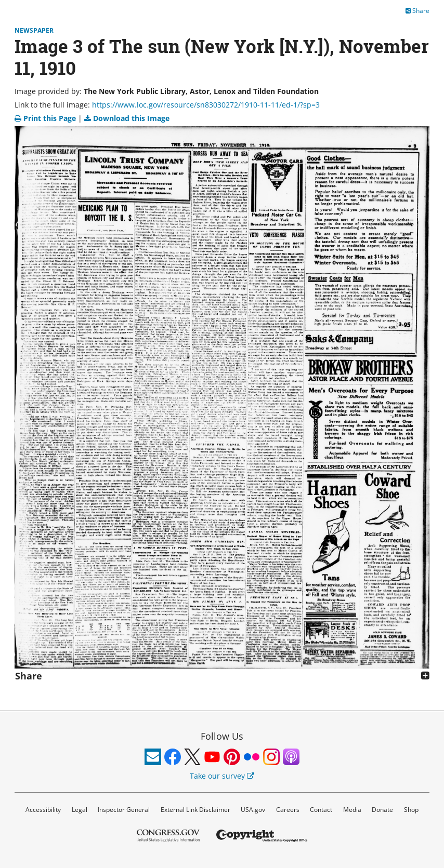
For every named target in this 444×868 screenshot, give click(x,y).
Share (417, 11)
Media (352, 810)
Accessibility (43, 810)
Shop (411, 810)
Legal (80, 810)
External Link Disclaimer (195, 810)
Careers (288, 810)
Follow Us (222, 736)
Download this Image (127, 118)
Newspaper (34, 30)
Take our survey (222, 776)
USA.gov (253, 810)
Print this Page (46, 118)
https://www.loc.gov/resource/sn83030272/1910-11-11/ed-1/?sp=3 (206, 105)
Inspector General (124, 810)
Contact (321, 810)
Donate (382, 810)
